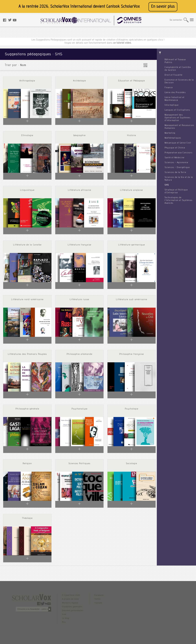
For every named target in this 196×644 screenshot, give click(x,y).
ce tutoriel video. (122, 43)
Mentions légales (70, 603)
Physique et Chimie (175, 148)
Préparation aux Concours (178, 153)
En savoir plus (163, 7)
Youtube (98, 603)
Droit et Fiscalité (173, 75)
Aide (64, 614)
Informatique (172, 105)
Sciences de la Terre (175, 172)
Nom (23, 65)
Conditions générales (72, 607)
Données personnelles (73, 611)
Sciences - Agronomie (176, 163)
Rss (64, 622)
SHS (167, 185)
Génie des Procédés (175, 93)
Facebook (99, 595)
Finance (169, 88)
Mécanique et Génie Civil (178, 143)
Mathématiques (173, 138)
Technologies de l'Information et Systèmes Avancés (179, 200)
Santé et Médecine (175, 158)
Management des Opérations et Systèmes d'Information (177, 118)
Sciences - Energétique (177, 168)
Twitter (98, 599)
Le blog (66, 618)
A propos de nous (70, 599)
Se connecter (176, 20)
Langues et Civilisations (177, 110)
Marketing (170, 133)
